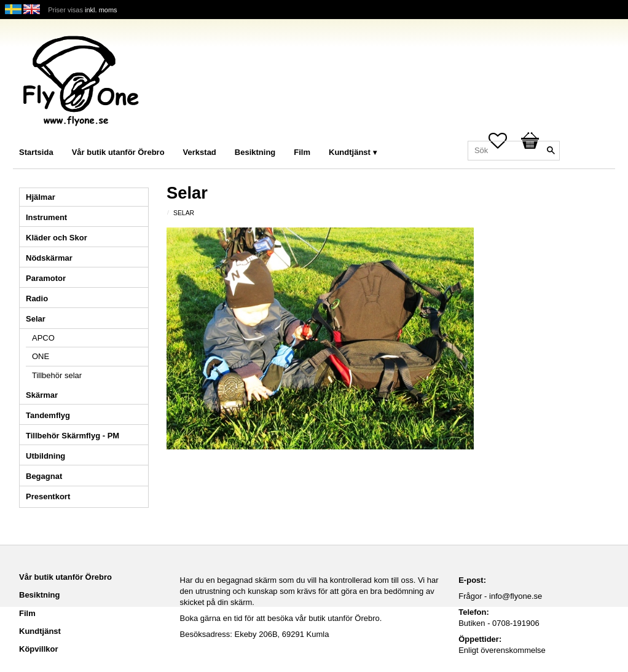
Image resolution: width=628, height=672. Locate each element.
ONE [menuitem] (41, 356)
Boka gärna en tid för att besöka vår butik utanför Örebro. (281, 618)
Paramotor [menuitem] (46, 278)
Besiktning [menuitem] (255, 152)
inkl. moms (101, 10)
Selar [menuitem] (36, 319)
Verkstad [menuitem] (200, 152)
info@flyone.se (516, 596)
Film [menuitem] (302, 152)
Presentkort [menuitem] (48, 496)
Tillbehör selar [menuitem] (57, 375)
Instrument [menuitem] (46, 217)
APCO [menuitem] (43, 338)
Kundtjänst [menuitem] (350, 152)
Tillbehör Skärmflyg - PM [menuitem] (73, 436)
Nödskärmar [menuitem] (49, 258)
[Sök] (551, 151)
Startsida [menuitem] (36, 152)
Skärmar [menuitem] (42, 395)
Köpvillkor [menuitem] (39, 649)
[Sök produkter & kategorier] (514, 151)
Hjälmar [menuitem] (41, 197)
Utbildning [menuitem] (45, 456)
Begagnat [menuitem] (44, 476)
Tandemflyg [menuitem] (48, 415)
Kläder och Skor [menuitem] (57, 238)
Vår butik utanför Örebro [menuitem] (118, 152)
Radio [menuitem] (37, 298)
